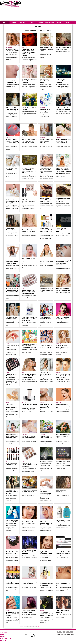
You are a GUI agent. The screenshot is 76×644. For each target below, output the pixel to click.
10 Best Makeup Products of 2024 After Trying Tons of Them (29, 201)
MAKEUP (14, 22)
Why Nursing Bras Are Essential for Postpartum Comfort (46, 49)
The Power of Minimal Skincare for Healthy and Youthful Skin (62, 347)
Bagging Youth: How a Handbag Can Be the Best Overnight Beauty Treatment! (63, 170)
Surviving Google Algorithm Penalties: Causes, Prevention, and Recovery (29, 346)
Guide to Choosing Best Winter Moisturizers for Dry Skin (63, 406)
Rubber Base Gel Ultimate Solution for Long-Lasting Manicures (46, 493)
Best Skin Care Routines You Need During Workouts (46, 141)
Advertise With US (30, 637)
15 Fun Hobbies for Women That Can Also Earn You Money (63, 436)
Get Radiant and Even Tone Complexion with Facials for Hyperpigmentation (63, 376)
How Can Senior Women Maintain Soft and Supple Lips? (29, 232)
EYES (23, 138)
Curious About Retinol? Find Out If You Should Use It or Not (63, 584)
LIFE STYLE (58, 22)
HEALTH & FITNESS (49, 22)
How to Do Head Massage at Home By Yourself (12, 492)
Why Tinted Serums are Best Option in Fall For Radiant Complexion (46, 554)
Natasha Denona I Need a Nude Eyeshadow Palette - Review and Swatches (29, 292)
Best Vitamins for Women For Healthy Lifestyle (45, 81)
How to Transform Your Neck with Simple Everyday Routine (46, 406)
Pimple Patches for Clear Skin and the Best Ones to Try (29, 523)
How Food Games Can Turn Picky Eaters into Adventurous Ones (12, 436)
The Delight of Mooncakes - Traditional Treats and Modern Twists (63, 200)
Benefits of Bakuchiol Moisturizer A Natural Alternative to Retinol (12, 554)
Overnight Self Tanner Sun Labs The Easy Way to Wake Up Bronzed (13, 51)
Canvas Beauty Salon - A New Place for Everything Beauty (46, 290)
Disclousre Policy (30, 635)
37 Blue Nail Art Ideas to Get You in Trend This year (46, 347)
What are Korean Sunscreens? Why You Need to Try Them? (12, 262)
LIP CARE (24, 228)
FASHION (41, 22)
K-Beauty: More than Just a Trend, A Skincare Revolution (29, 81)
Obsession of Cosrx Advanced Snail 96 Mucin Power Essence (46, 584)
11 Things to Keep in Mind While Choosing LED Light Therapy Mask (13, 141)
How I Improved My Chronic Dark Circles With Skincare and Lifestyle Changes (29, 141)
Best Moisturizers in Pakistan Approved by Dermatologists (46, 111)
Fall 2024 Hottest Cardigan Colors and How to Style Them (45, 200)
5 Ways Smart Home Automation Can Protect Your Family (62, 81)
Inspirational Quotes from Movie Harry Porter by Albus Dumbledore (29, 552)
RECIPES (42, 610)
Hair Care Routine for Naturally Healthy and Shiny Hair (45, 374)
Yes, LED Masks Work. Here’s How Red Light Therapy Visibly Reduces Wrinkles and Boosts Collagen (28, 52)
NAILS (8, 344)
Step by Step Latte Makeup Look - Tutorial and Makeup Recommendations (29, 376)
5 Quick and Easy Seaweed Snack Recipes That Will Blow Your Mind (46, 614)
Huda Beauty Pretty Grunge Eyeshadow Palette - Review (11, 376)
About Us (28, 631)
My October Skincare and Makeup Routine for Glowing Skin (13, 201)
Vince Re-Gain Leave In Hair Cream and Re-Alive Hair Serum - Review (29, 319)
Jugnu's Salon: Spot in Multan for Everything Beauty (62, 230)
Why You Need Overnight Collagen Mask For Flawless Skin (29, 260)
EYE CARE (58, 258)
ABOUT (67, 22)
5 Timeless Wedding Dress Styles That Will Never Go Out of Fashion (13, 109)
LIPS (7, 461)
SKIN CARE (23, 22)
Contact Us (28, 633)
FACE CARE (24, 47)
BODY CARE (9, 47)
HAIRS (32, 22)
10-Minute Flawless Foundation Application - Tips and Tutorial (46, 523)
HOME (5, 22)
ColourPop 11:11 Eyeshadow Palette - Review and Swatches (29, 465)
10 (37, 627)
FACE (23, 198)
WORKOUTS (25, 580)
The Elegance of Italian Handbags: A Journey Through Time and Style (13, 290)
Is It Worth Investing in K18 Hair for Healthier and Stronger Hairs (12, 522)
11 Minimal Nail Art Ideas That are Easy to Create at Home (13, 614)
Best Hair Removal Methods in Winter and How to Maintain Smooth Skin (63, 141)
